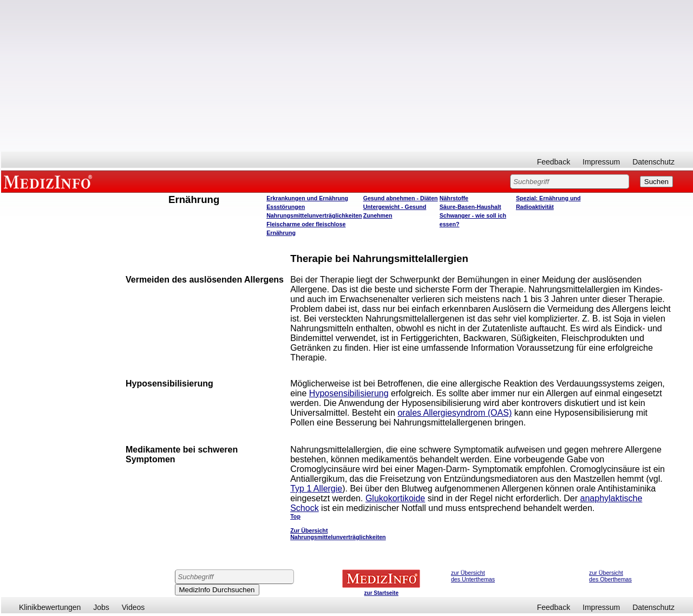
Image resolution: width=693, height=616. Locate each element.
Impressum (601, 162)
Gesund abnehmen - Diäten (401, 198)
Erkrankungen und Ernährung (307, 198)
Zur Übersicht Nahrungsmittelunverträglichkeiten (338, 534)
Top (295, 516)
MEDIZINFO (50, 181)
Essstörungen (286, 207)
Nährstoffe (454, 198)
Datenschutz (653, 162)
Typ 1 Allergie (316, 489)
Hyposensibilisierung (349, 393)
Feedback (554, 162)
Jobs (101, 607)
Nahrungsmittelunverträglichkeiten (314, 215)
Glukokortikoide (395, 498)
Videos (133, 607)
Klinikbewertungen (50, 607)
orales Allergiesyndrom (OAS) (455, 413)
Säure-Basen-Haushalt (470, 207)
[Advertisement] (347, 76)
